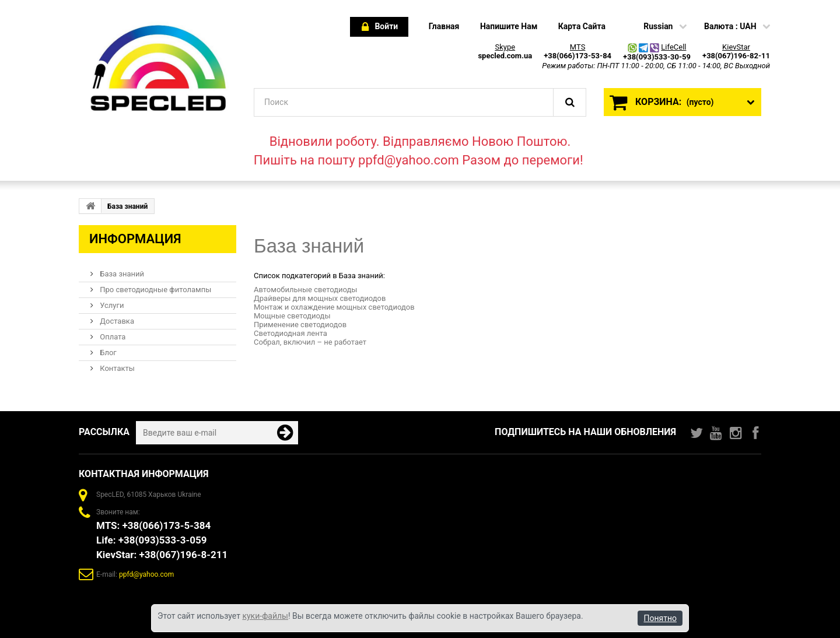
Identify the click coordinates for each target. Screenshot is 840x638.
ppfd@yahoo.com (146, 574)
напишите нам (509, 26)
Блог (107, 353)
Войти (380, 27)
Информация (135, 239)
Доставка (116, 321)
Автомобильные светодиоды (305, 290)
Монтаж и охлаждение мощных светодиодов (334, 307)
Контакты (116, 368)
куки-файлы (265, 616)
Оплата (112, 337)
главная (444, 26)
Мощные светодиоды (292, 316)
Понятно (660, 618)
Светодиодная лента (290, 333)
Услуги (111, 305)
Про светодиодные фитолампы (155, 290)
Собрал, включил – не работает (310, 342)
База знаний (121, 274)
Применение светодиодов (300, 325)
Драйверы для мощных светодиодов (320, 298)
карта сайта (582, 26)
